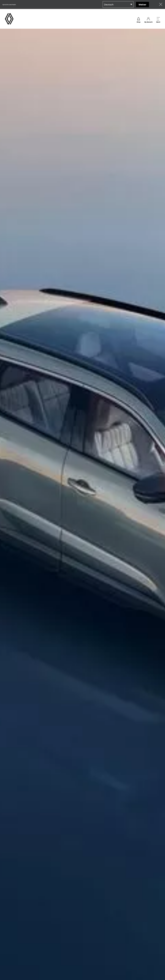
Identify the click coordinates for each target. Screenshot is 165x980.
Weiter (142, 4)
